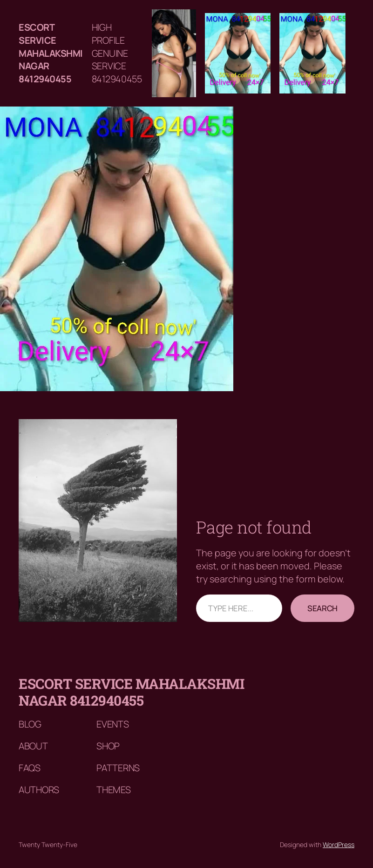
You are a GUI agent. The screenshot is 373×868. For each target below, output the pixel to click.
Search (322, 608)
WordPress (339, 845)
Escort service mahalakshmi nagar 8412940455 (51, 53)
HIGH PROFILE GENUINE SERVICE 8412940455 (117, 53)
